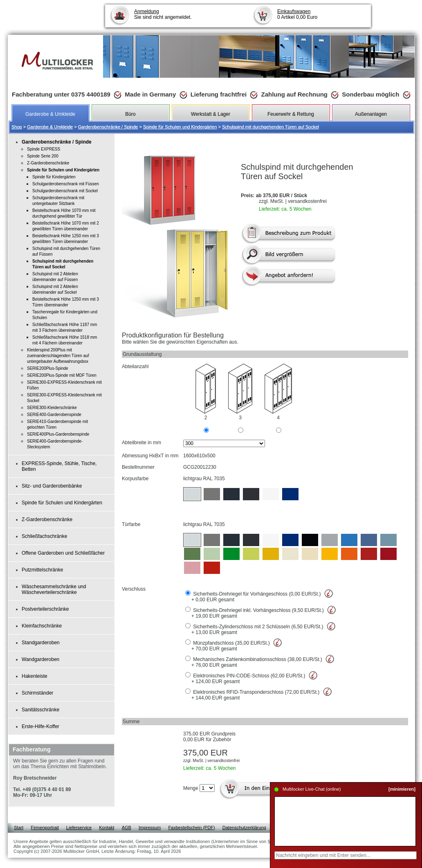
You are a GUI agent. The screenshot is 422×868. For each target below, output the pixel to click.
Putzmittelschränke (42, 570)
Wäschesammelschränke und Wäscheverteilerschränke (54, 589)
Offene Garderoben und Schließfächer (63, 553)
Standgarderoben (41, 643)
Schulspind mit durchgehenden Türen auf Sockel (270, 127)
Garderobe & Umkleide (50, 127)
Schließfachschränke (44, 536)
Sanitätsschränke (40, 710)
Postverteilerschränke (45, 609)
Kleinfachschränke (42, 626)
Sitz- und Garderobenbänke (52, 486)
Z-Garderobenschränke (47, 519)
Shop (17, 127)
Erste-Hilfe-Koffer (40, 726)
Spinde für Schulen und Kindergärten (180, 127)
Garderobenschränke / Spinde (108, 127)
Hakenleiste (35, 676)
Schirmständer (37, 693)
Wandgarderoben (40, 659)
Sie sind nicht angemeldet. (163, 14)
